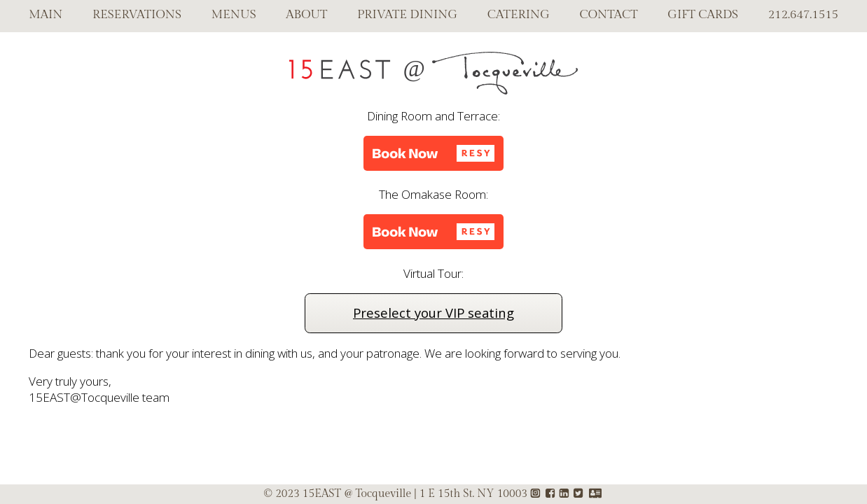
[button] (433, 153)
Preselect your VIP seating (433, 313)
